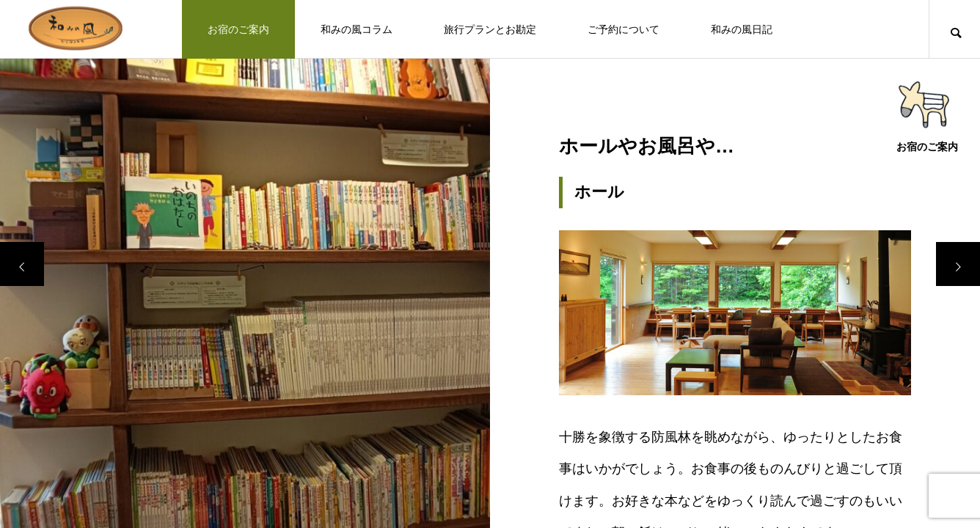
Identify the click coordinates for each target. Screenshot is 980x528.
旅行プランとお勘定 (490, 29)
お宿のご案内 (238, 29)
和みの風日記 (742, 29)
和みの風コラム (356, 29)
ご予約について (624, 29)
